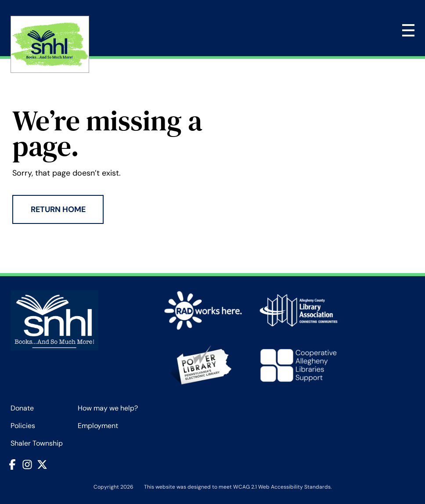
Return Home (58, 209)
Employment (98, 426)
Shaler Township (37, 443)
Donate (22, 408)
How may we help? (108, 408)
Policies (23, 426)
